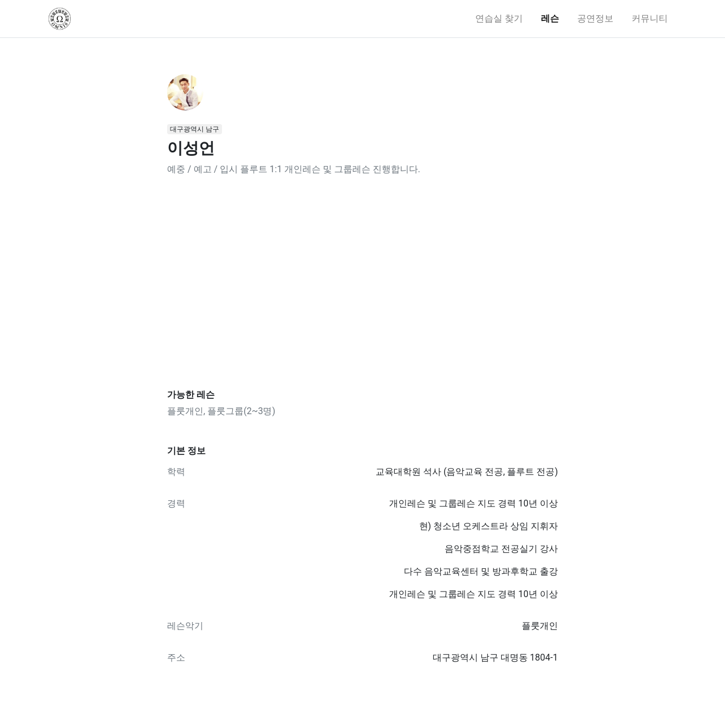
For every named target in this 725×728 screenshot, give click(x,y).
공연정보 (595, 18)
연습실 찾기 (499, 18)
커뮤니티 (650, 18)
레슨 (550, 18)
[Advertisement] (362, 283)
